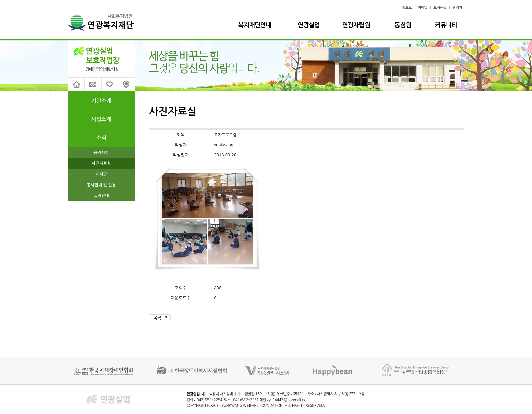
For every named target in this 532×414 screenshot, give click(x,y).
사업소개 (101, 119)
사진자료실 (101, 163)
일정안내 (101, 196)
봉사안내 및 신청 (101, 185)
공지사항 (101, 153)
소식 (101, 138)
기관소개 (101, 101)
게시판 (101, 174)
